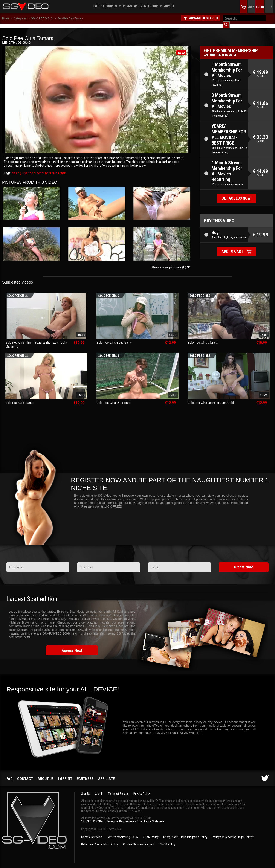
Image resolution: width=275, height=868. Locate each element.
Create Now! (244, 563)
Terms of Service (118, 789)
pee (30, 169)
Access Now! (72, 646)
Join (251, 7)
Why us (169, 6)
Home (6, 18)
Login (260, 7)
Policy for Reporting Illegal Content (233, 833)
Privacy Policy (142, 789)
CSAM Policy (151, 833)
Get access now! (236, 194)
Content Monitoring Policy (122, 833)
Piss (24, 169)
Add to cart (232, 247)
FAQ (10, 774)
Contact (25, 774)
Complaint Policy (92, 833)
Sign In (99, 789)
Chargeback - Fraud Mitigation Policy (185, 833)
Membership (149, 6)
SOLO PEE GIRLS (42, 18)
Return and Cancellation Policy (100, 840)
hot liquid (51, 169)
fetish (62, 169)
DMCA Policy (167, 840)
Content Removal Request (139, 840)
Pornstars (131, 6)
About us (46, 774)
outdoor (39, 169)
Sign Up (86, 789)
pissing (16, 169)
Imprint (65, 774)
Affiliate (106, 774)
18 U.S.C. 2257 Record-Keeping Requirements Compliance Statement (123, 817)
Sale (96, 6)
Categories (109, 6)
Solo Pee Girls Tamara (70, 18)
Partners (85, 774)
